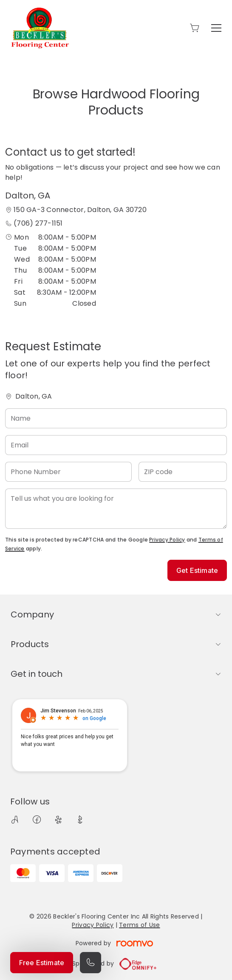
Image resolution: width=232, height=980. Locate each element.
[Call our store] (91, 963)
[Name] (116, 418)
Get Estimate (197, 570)
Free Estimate (42, 963)
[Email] (116, 445)
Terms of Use (139, 925)
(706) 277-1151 (38, 223)
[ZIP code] (183, 472)
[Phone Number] (68, 472)
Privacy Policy (167, 540)
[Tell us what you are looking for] (116, 509)
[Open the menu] (216, 28)
